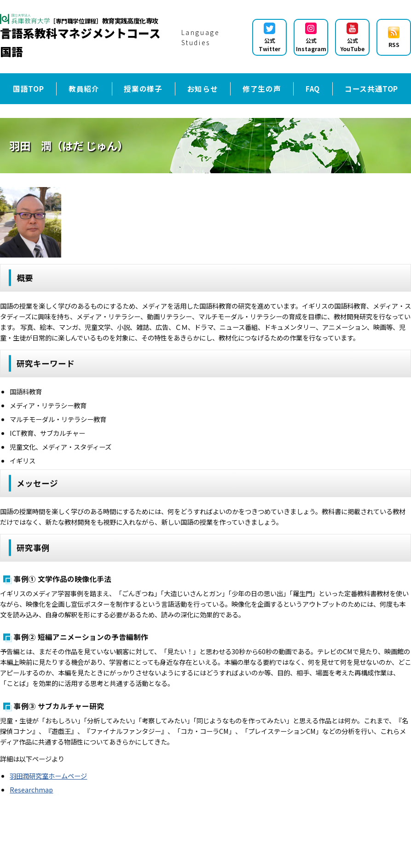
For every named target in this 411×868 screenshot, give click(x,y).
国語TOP (28, 88)
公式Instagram (311, 38)
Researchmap (31, 789)
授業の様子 (143, 88)
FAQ (313, 88)
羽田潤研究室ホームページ (48, 776)
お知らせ (203, 88)
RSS (394, 38)
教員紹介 (84, 88)
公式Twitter (269, 38)
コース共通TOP (371, 88)
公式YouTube (352, 38)
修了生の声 (262, 88)
